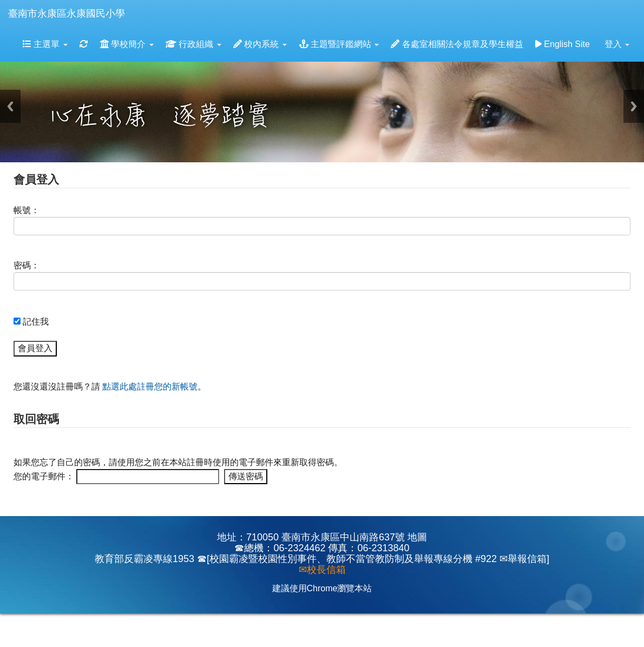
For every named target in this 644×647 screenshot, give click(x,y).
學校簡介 (127, 44)
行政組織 (193, 44)
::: (135, 4)
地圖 (417, 537)
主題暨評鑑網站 (339, 44)
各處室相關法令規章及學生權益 (457, 44)
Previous (10, 106)
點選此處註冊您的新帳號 (150, 387)
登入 (617, 44)
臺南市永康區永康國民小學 (67, 14)
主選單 (45, 44)
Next (634, 106)
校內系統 (260, 44)
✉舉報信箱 (523, 559)
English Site (563, 44)
